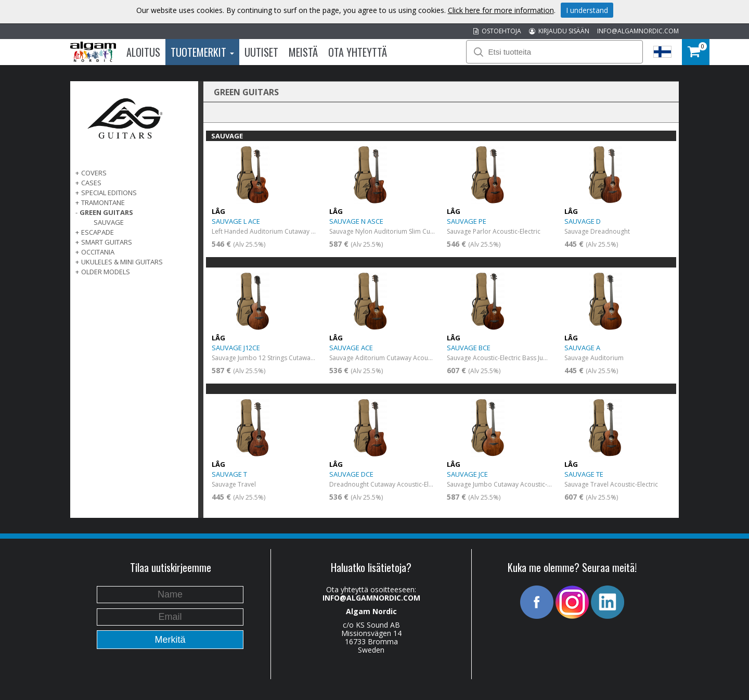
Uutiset (261, 52)
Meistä (303, 52)
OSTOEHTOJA (497, 31)
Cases (91, 183)
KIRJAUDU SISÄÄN (559, 31)
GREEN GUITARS (106, 212)
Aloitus (143, 52)
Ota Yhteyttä (358, 52)
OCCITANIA (98, 252)
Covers (94, 173)
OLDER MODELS (106, 272)
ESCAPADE (98, 232)
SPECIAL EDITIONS (109, 193)
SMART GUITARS (107, 242)
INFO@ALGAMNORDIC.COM (638, 31)
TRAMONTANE (103, 202)
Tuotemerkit (202, 52)
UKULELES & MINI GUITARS (122, 262)
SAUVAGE (109, 222)
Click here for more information (501, 10)
